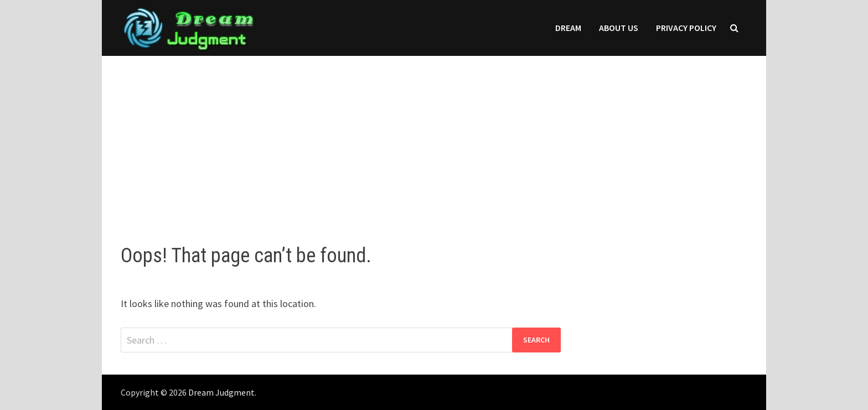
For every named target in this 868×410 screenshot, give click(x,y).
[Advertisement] (434, 139)
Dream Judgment (221, 392)
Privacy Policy (686, 28)
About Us (619, 28)
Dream (568, 28)
